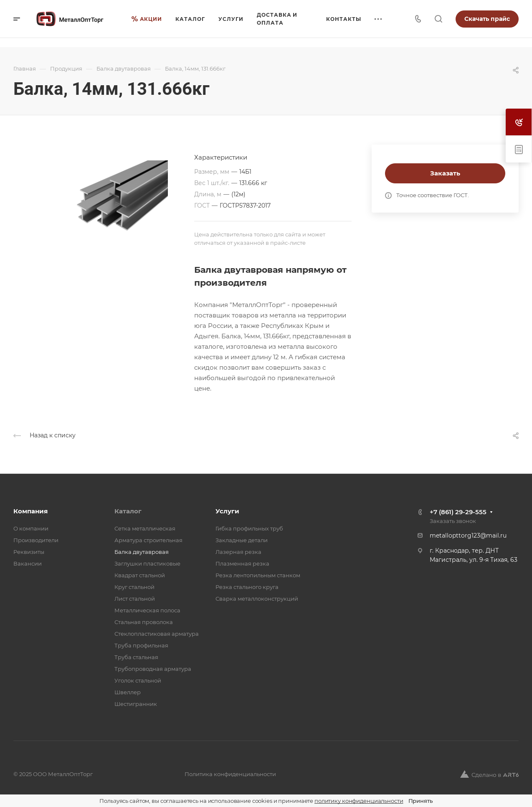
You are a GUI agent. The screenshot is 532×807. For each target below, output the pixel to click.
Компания (30, 511)
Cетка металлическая (145, 528)
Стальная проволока (144, 622)
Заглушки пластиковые (147, 563)
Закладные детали (242, 540)
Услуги (227, 511)
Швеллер (128, 692)
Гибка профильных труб (249, 528)
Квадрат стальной (140, 575)
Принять (421, 801)
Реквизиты (29, 552)
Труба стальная (136, 657)
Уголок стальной (138, 680)
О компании (31, 528)
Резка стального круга (247, 587)
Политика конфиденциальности (230, 774)
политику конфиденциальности (359, 801)
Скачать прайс (487, 19)
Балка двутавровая (142, 552)
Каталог (128, 511)
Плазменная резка (242, 563)
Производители (36, 540)
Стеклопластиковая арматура (157, 634)
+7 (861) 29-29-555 (458, 512)
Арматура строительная (148, 540)
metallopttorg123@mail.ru (468, 535)
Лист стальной (135, 599)
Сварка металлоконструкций (257, 599)
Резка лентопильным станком (258, 575)
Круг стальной (134, 587)
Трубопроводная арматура (153, 669)
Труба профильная (141, 645)
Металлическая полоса (147, 610)
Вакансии (28, 563)
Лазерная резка (238, 552)
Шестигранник (136, 704)
